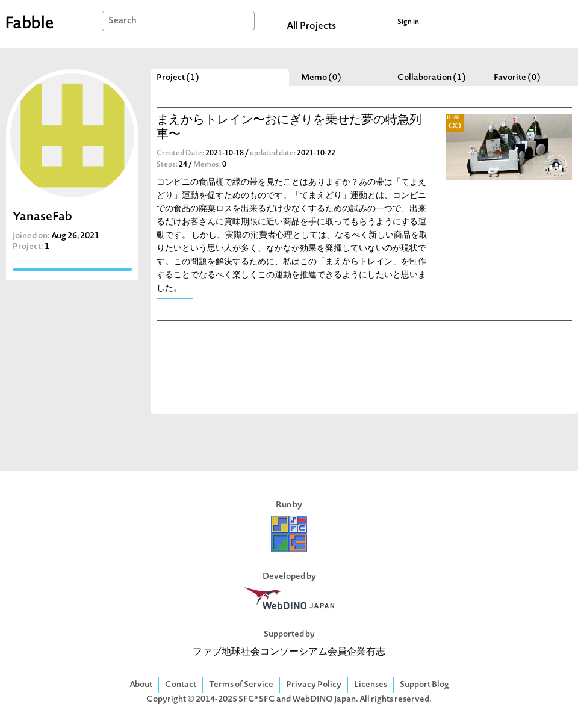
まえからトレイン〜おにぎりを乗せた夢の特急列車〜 (289, 128)
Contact (181, 685)
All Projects (311, 26)
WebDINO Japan (324, 699)
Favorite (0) (517, 78)
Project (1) (178, 78)
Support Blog (424, 685)
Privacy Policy (314, 685)
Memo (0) (321, 78)
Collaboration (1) (432, 78)
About (141, 685)
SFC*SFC (257, 699)
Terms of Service (241, 685)
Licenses (371, 685)
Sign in (408, 22)
